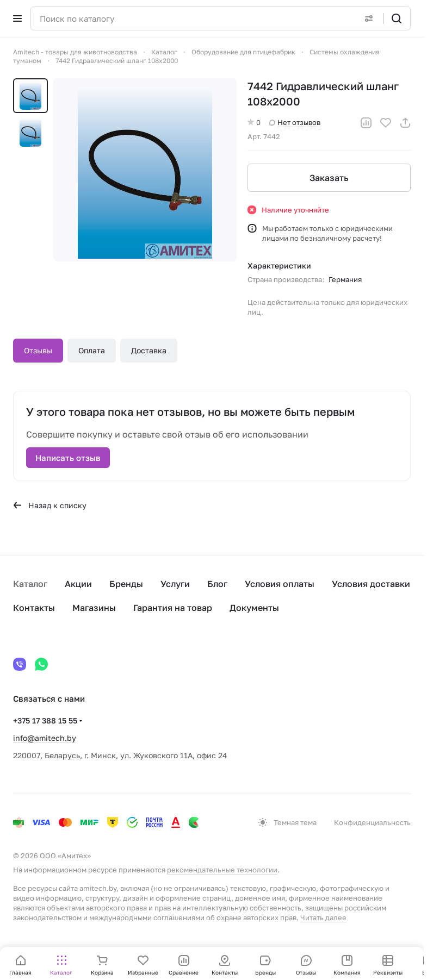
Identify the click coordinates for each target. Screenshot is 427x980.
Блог (217, 584)
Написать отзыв (68, 458)
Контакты (34, 608)
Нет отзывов (295, 122)
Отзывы (38, 350)
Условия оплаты (280, 584)
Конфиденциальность (372, 822)
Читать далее (323, 917)
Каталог (30, 584)
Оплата (92, 350)
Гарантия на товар (173, 608)
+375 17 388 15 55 (45, 720)
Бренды (126, 584)
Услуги (175, 584)
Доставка (149, 350)
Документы (254, 608)
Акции (78, 584)
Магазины (94, 608)
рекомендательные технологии (222, 870)
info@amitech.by (45, 738)
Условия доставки (371, 584)
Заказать (329, 178)
